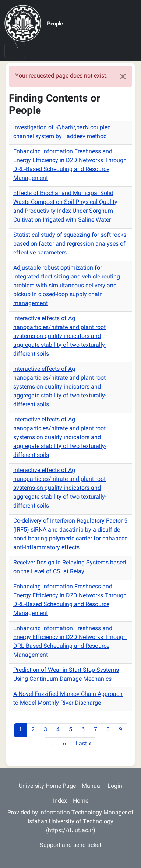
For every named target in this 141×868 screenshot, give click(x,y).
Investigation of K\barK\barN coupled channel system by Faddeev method (62, 132)
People (55, 24)
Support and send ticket (70, 846)
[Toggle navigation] (15, 51)
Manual (92, 787)
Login (115, 787)
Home (81, 801)
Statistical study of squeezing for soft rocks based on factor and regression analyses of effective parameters (70, 244)
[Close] (123, 76)
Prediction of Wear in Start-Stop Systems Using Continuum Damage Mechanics (66, 675)
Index (60, 801)
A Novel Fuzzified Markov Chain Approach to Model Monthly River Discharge (68, 699)
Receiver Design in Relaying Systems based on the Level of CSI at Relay (70, 568)
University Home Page (47, 787)
